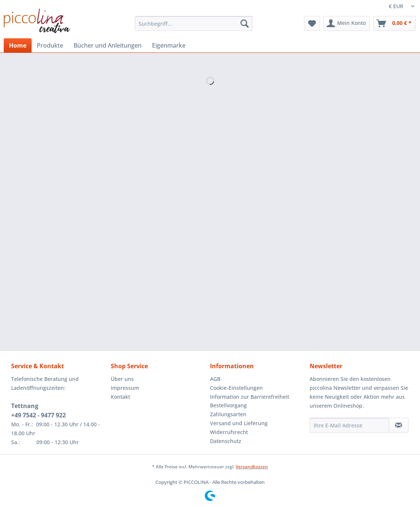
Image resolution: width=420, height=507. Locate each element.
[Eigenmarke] (169, 45)
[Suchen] (245, 23)
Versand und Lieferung (239, 423)
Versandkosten (252, 467)
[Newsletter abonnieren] (399, 425)
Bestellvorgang (228, 405)
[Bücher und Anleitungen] (108, 45)
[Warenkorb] (394, 23)
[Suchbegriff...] (194, 23)
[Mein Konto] (347, 23)
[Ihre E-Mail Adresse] (349, 425)
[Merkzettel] (312, 23)
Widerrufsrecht (229, 432)
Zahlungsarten (228, 414)
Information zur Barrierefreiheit (250, 397)
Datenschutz (226, 441)
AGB (215, 379)
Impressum (125, 388)
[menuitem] (194, 27)
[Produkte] (50, 45)
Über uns (122, 379)
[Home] (18, 45)
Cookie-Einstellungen (236, 388)
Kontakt (120, 397)
